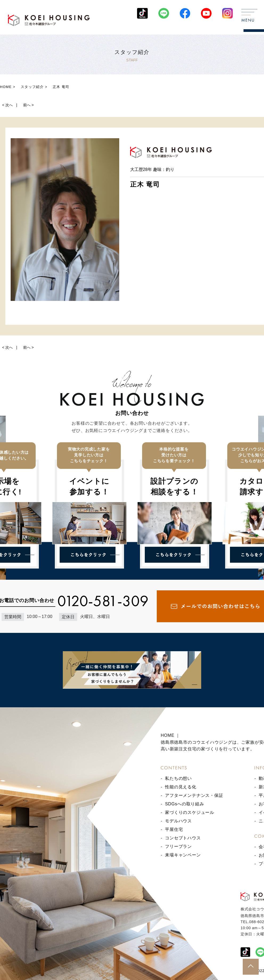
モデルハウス (178, 821)
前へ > (28, 105)
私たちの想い (178, 778)
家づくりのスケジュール (190, 812)
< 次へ (7, 105)
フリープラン (178, 846)
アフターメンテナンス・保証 (194, 795)
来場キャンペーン (183, 855)
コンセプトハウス (183, 838)
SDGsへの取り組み (185, 804)
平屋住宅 (174, 829)
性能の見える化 (181, 787)
